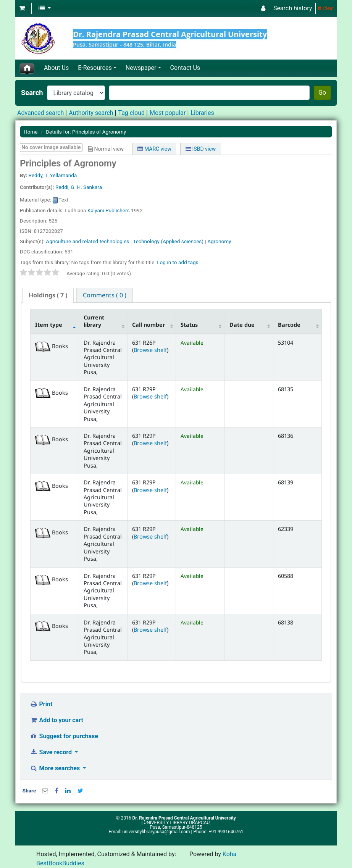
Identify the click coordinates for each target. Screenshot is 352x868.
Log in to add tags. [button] (178, 262)
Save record (52, 752)
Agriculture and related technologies (87, 241)
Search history (293, 8)
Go (322, 93)
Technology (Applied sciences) (168, 241)
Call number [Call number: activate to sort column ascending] (149, 325)
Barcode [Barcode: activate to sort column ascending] (289, 325)
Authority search (91, 113)
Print (41, 704)
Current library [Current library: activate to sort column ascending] (94, 321)
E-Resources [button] (95, 68)
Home (31, 132)
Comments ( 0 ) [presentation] (105, 295)
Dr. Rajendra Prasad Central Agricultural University (184, 818)
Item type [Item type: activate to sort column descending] (49, 325)
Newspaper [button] (141, 68)
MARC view (154, 149)
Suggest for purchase (64, 736)
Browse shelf (150, 350)
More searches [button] (56, 768)
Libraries (202, 113)
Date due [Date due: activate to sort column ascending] (242, 325)
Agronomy (219, 241)
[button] (22, 8)
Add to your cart (57, 720)
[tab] (48, 295)
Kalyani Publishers (109, 210)
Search (32, 93)
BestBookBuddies (60, 863)
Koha (229, 854)
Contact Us (185, 68)
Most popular (168, 113)
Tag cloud (131, 113)
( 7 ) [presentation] (48, 295)
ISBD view (201, 149)
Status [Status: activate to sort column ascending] (189, 325)
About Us (56, 68)
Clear (326, 8)
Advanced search (40, 113)
